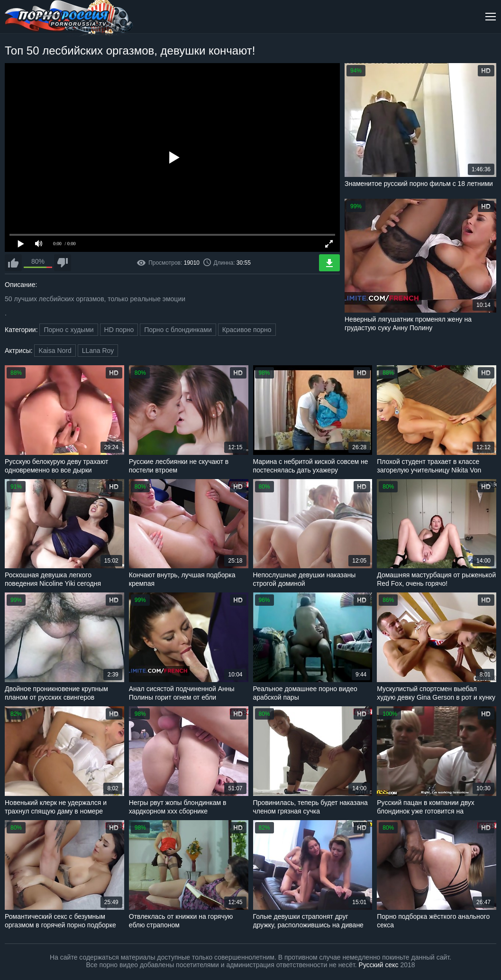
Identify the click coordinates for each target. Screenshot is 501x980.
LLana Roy (98, 351)
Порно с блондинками (178, 330)
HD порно (119, 330)
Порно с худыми (68, 330)
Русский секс (379, 965)
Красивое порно (247, 330)
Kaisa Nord (55, 351)
